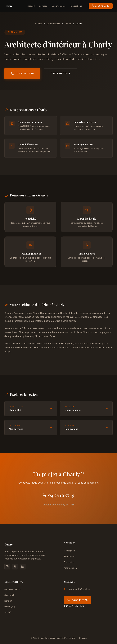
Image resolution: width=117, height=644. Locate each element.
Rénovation (69, 556)
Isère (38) (9, 601)
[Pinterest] (15, 567)
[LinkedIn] (23, 567)
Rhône (68, 24)
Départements (59, 6)
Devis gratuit (61, 73)
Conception (69, 551)
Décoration (69, 562)
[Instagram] (7, 567)
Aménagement (71, 568)
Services (43, 6)
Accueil (31, 6)
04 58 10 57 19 (101, 6)
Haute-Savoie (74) (13, 589)
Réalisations (76, 6)
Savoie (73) (10, 595)
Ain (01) (8, 612)
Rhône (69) (10, 607)
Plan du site (70, 638)
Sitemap (83, 638)
